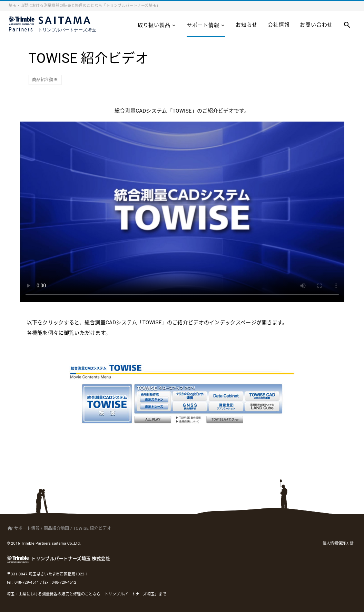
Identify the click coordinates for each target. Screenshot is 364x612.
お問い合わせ (316, 25)
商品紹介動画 (45, 80)
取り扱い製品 (157, 25)
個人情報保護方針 (338, 543)
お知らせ (247, 25)
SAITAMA (57, 25)
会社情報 (279, 25)
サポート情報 (206, 25)
